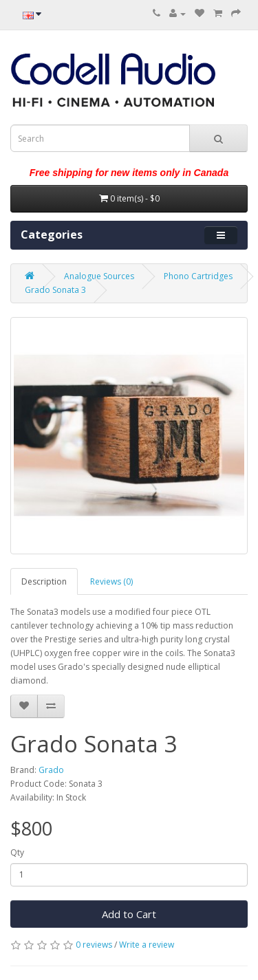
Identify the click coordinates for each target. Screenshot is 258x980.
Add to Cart (129, 914)
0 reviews (94, 945)
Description (44, 581)
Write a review (147, 945)
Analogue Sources (99, 276)
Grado (51, 770)
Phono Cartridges (198, 276)
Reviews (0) (111, 581)
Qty (17, 852)
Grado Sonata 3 (55, 290)
